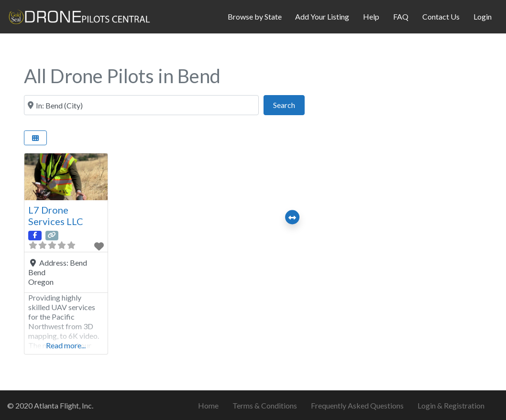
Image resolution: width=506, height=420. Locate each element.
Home (208, 405)
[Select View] (35, 138)
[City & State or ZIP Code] (141, 105)
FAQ (401, 16)
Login (483, 16)
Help (371, 16)
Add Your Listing (322, 16)
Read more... (66, 345)
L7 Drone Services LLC (56, 215)
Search (289, 104)
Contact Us (441, 16)
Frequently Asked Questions (357, 405)
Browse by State (255, 16)
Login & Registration (451, 405)
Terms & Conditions (265, 405)
